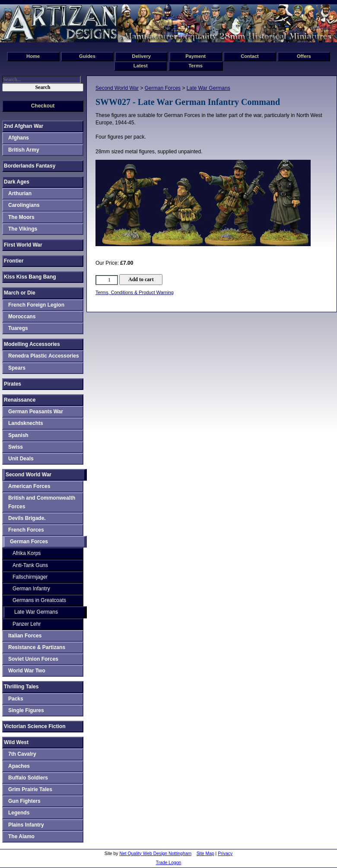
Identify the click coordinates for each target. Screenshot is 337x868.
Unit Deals (21, 459)
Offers (304, 56)
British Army (24, 150)
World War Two (27, 671)
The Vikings (23, 229)
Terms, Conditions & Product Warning (135, 292)
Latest (141, 66)
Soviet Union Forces (33, 659)
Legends (19, 813)
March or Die (20, 293)
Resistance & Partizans (37, 647)
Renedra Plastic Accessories (44, 356)
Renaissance (20, 400)
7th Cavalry (22, 754)
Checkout (43, 106)
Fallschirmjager (30, 577)
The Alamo (21, 836)
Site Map (205, 854)
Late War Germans (208, 88)
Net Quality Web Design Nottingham (155, 854)
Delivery (142, 56)
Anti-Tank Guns (30, 565)
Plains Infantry (26, 825)
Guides (87, 56)
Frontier (14, 261)
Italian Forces (25, 636)
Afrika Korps (27, 553)
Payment (196, 56)
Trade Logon (169, 863)
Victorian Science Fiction (35, 726)
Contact (250, 56)
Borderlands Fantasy (30, 166)
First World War (23, 245)
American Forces (29, 486)
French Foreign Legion (36, 305)
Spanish (18, 435)
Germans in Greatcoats (39, 600)
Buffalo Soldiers (28, 778)
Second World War (117, 88)
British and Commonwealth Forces (42, 502)
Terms (196, 66)
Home (33, 56)
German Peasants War (36, 412)
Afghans (19, 138)
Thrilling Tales (21, 687)
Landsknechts (26, 423)
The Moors (21, 217)
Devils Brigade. (27, 518)
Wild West (16, 742)
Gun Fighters (24, 801)
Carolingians (24, 205)
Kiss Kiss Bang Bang (30, 277)
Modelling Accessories (32, 344)
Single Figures (26, 710)
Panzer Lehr (27, 624)
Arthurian (20, 193)
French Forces (26, 530)
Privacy (225, 854)
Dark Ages (17, 182)
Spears (17, 368)
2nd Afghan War (24, 126)
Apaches (19, 766)
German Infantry (31, 589)
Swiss (16, 447)
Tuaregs (18, 328)
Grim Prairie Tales (30, 789)
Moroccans (22, 317)
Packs (16, 699)
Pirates (13, 384)
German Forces (163, 88)
